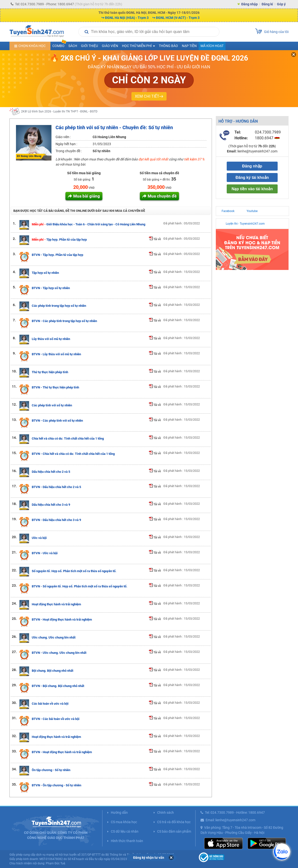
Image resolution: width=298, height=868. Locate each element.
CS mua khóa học (124, 822)
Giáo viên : (63, 137)
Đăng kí (267, 4)
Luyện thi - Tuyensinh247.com (245, 224)
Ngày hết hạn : (66, 144)
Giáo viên (110, 46)
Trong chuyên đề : (69, 151)
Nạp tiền (189, 46)
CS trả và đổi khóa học (174, 822)
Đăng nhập (250, 4)
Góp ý (281, 4)
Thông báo (168, 46)
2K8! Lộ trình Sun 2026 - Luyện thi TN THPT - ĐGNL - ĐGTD (59, 111)
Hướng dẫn (119, 813)
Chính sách (165, 813)
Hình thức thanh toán (127, 841)
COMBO (59, 45)
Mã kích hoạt (212, 46)
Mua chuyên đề (162, 196)
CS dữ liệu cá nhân (125, 831)
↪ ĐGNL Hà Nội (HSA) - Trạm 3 (125, 18)
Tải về (155, 239)
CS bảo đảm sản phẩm (174, 831)
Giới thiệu (89, 46)
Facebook (228, 211)
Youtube (252, 211)
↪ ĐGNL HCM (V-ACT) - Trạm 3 (176, 18)
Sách (73, 46)
